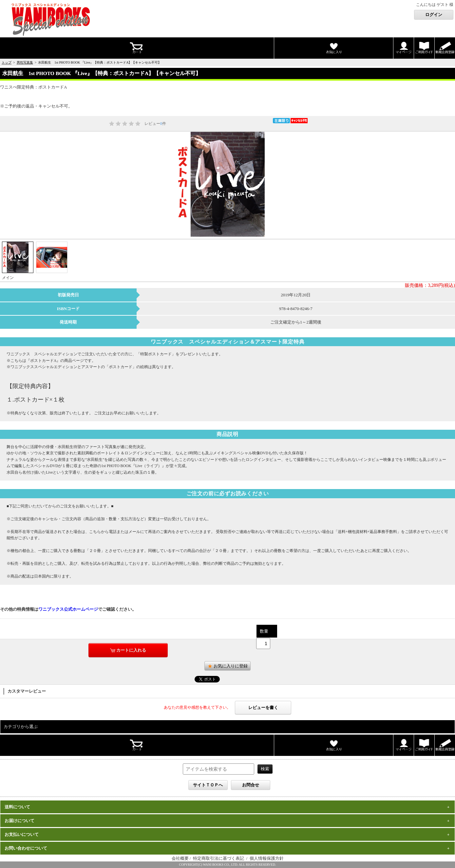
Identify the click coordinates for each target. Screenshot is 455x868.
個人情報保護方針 (267, 858)
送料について (17, 807)
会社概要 (180, 858)
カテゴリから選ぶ (21, 727)
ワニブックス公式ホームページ (68, 609)
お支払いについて (22, 834)
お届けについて (19, 821)
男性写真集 (25, 62)
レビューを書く (263, 708)
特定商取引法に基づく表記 (219, 858)
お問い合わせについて (26, 848)
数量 (264, 631)
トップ (7, 62)
